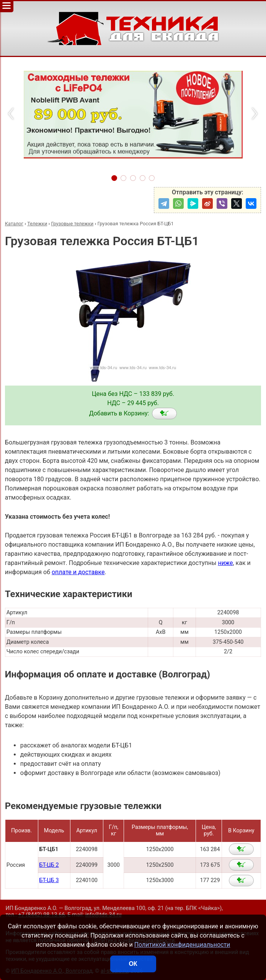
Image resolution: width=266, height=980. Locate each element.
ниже (225, 563)
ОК (133, 964)
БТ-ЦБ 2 (49, 865)
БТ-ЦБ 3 (49, 880)
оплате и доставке (78, 572)
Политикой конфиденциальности (182, 945)
